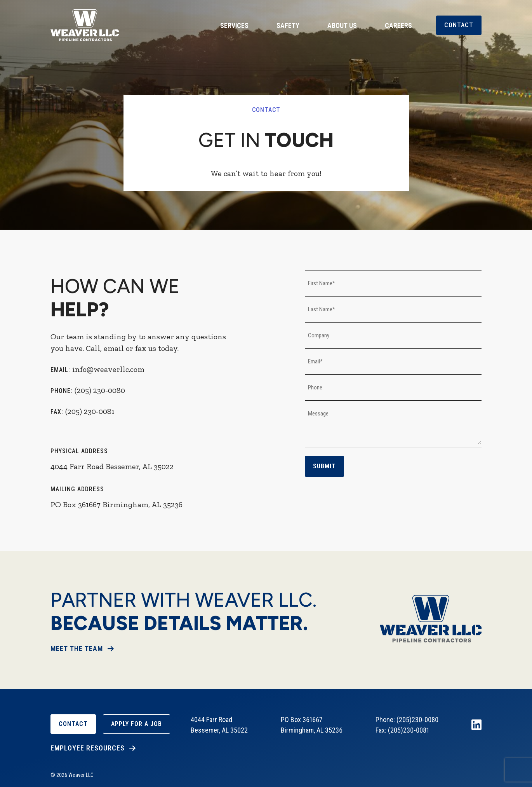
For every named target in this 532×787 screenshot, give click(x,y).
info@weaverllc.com (108, 369)
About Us (342, 25)
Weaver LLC (85, 25)
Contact (459, 25)
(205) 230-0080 (100, 390)
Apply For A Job (136, 724)
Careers (398, 25)
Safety (288, 25)
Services (234, 25)
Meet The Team (77, 648)
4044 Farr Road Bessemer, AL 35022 (112, 466)
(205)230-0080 (417, 720)
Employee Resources (88, 748)
